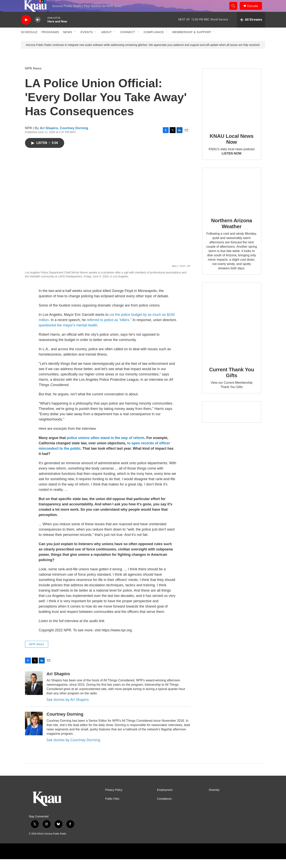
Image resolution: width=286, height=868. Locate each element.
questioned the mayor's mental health (68, 334)
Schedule (29, 41)
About (106, 41)
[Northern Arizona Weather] (232, 199)
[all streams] (251, 29)
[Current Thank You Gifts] (232, 331)
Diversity (214, 799)
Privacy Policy (114, 799)
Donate (255, 10)
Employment (165, 799)
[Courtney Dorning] (34, 732)
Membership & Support (192, 41)
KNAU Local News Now (231, 148)
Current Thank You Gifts (231, 381)
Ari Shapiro (49, 137)
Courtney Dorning (74, 137)
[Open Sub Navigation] (75, 41)
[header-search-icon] (235, 10)
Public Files (112, 808)
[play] (26, 29)
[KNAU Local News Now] (232, 107)
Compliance (154, 41)
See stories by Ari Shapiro (68, 708)
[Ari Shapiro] (34, 692)
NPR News (33, 77)
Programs (50, 41)
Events (87, 41)
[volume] (38, 29)
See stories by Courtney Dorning (74, 749)
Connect (128, 41)
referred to (95, 329)
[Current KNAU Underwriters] (232, 421)
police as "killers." (118, 329)
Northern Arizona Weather (231, 232)
